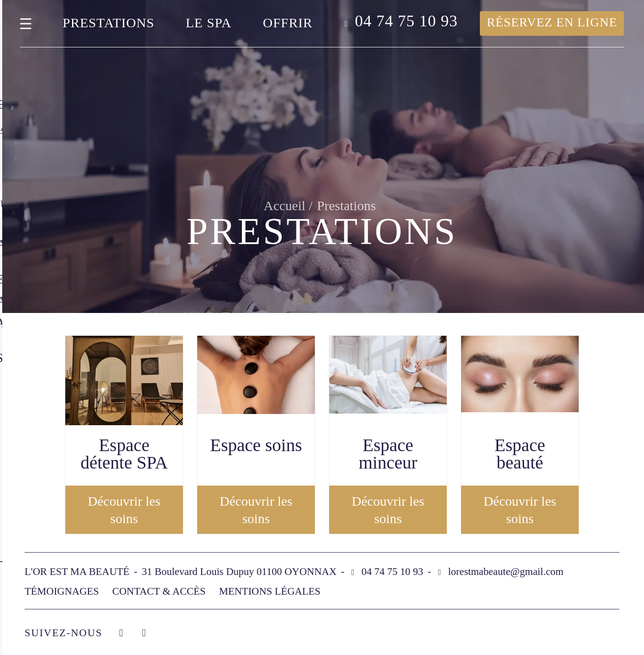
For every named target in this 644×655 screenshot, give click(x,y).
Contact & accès (159, 591)
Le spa (208, 23)
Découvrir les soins (124, 510)
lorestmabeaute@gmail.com (506, 572)
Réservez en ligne (552, 22)
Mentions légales (270, 591)
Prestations (108, 23)
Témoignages (62, 591)
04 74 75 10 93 (406, 21)
